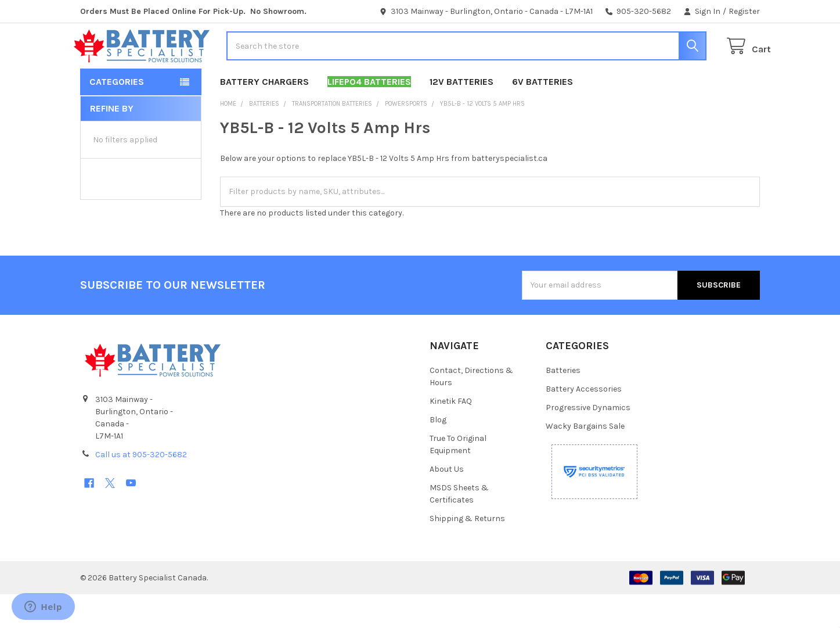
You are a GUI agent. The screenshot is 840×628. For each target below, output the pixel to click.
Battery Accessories (584, 423)
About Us (447, 503)
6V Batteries (542, 115)
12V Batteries (462, 115)
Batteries (563, 404)
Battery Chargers (264, 115)
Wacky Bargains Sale (585, 460)
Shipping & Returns (467, 552)
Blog (438, 453)
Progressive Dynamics (588, 441)
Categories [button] (117, 115)
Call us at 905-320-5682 (141, 488)
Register (744, 11)
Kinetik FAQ (451, 435)
